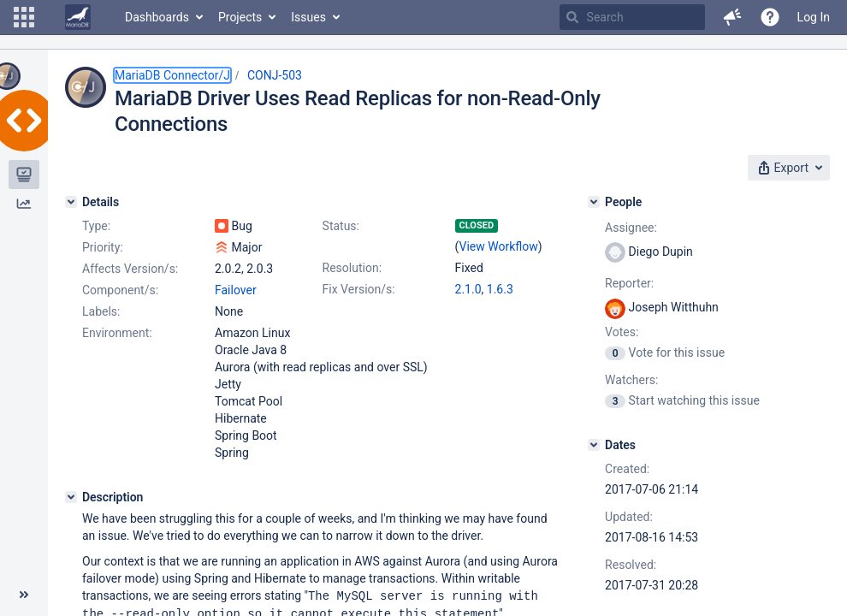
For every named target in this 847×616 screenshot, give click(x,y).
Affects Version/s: (130, 269)
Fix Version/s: (359, 289)
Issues (308, 17)
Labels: (101, 311)
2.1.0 (468, 289)
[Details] (71, 202)
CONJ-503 (275, 75)
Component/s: (120, 290)
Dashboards (157, 17)
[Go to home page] (78, 17)
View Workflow (499, 246)
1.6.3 (500, 289)
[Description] (71, 497)
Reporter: (629, 283)
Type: (96, 226)
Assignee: (631, 228)
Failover (236, 290)
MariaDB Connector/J (172, 75)
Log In (814, 17)
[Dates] (594, 445)
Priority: (103, 247)
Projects (240, 17)
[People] (594, 202)
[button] (24, 17)
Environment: (117, 333)
